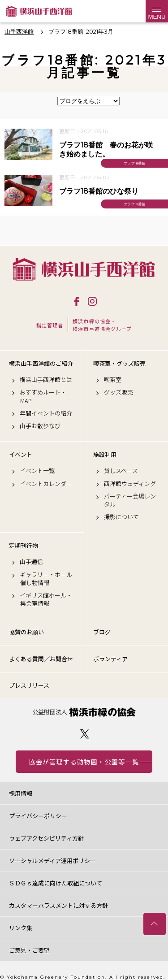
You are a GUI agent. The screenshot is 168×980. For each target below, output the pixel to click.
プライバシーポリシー (38, 816)
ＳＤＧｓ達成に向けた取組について (56, 883)
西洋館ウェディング (130, 484)
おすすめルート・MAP (43, 396)
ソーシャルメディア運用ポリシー (52, 861)
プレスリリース (29, 685)
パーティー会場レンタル (130, 500)
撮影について (121, 517)
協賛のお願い (26, 632)
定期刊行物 (24, 546)
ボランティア (110, 659)
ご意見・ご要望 (29, 950)
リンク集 (21, 928)
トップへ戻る (155, 924)
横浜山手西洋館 (84, 269)
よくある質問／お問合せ (41, 659)
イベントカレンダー (46, 484)
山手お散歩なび (40, 426)
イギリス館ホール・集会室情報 (46, 599)
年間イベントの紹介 (46, 413)
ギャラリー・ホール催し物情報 (46, 579)
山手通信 (31, 562)
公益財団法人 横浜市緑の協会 (84, 712)
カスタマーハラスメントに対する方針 (58, 905)
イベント (21, 455)
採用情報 (21, 793)
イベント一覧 (37, 471)
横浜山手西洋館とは (46, 380)
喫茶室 (113, 380)
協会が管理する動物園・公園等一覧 (84, 762)
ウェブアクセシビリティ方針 (46, 838)
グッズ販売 (118, 392)
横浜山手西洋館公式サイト (39, 11)
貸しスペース (121, 471)
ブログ (102, 632)
